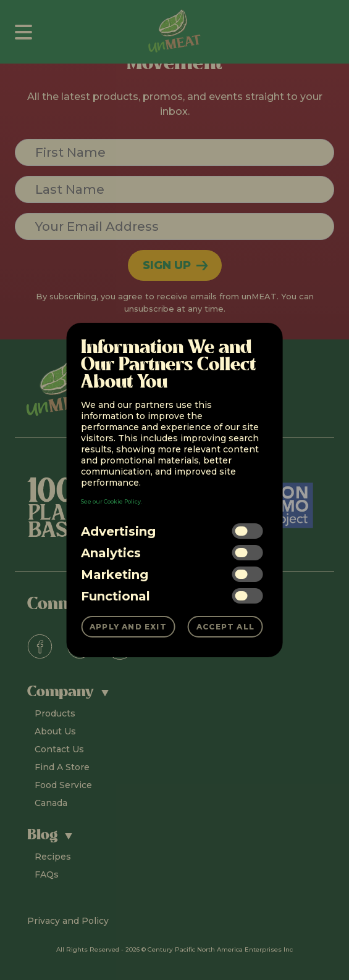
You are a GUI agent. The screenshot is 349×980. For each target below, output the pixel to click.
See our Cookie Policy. (111, 501)
